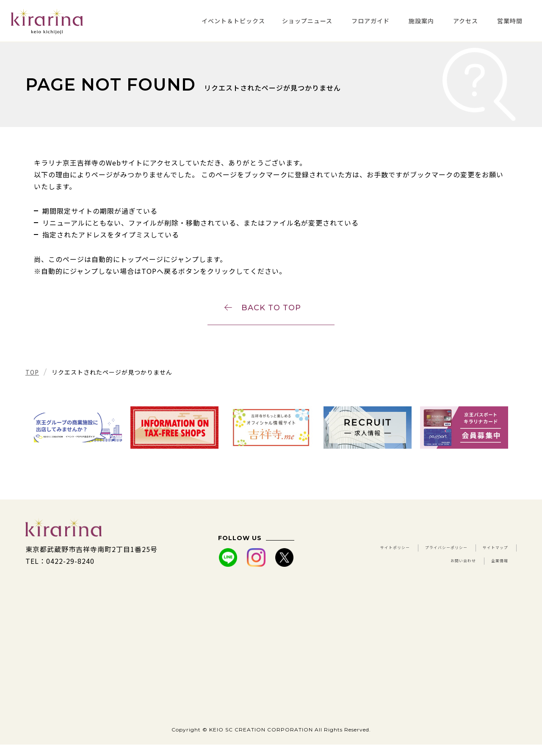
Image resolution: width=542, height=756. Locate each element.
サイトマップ (376, 572)
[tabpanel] (78, 439)
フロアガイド (371, 21)
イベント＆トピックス (233, 21)
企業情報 (494, 572)
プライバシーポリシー (472, 560)
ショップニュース (307, 21)
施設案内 (421, 21)
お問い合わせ (439, 572)
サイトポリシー (392, 560)
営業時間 (510, 21)
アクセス (466, 21)
